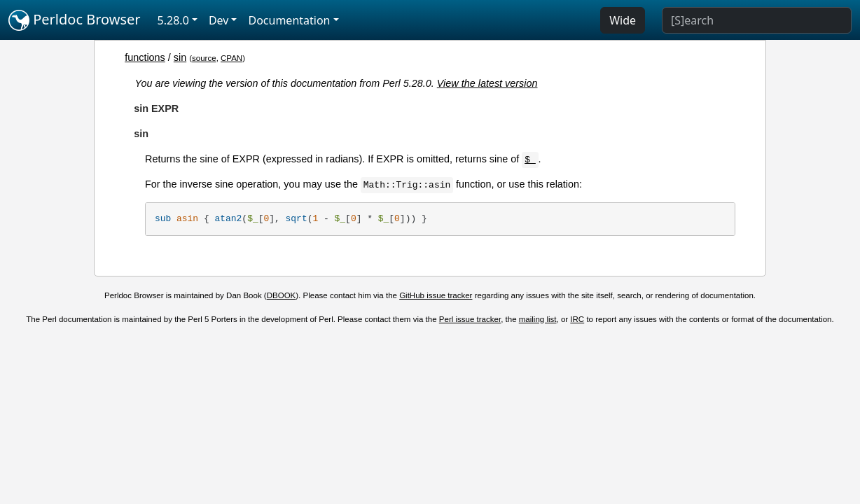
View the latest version (487, 83)
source (204, 58)
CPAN (231, 58)
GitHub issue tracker (436, 295)
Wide (623, 20)
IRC (577, 319)
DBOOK (282, 295)
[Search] (757, 20)
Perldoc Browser (75, 20)
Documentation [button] (289, 20)
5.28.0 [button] (173, 20)
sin (180, 57)
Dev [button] (219, 20)
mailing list (538, 319)
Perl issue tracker (470, 319)
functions (145, 57)
